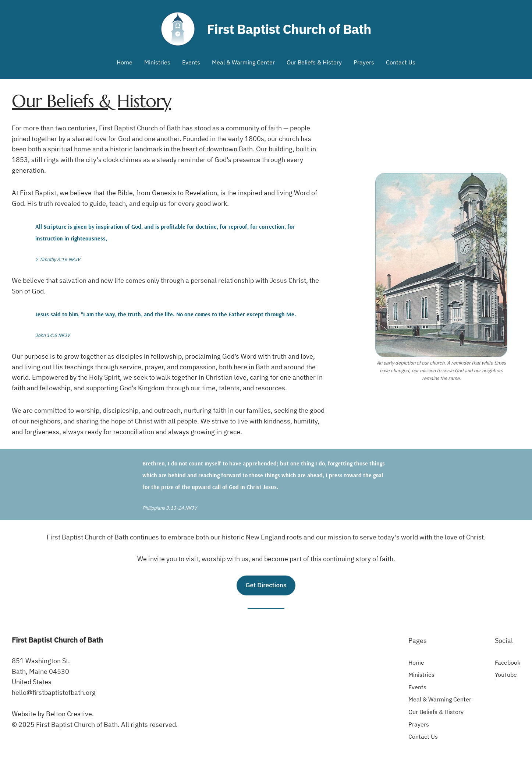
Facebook (508, 662)
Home (125, 62)
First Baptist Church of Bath (289, 29)
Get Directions (266, 585)
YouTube (506, 675)
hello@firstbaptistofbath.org (54, 692)
